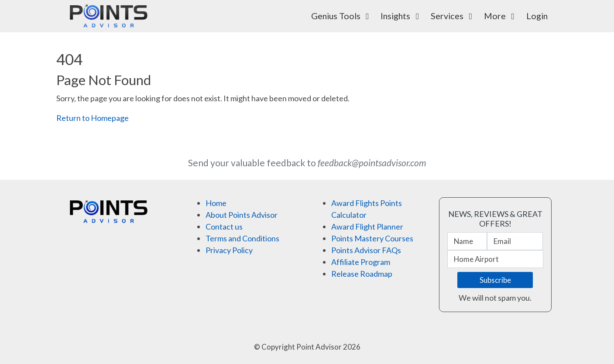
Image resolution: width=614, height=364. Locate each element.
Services (453, 16)
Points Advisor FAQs (366, 250)
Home (216, 203)
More (501, 16)
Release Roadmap (362, 274)
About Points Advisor (242, 215)
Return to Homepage (93, 118)
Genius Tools (342, 16)
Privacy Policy (229, 250)
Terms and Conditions (242, 238)
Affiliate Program (361, 262)
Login (537, 16)
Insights (402, 16)
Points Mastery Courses (372, 238)
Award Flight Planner (367, 227)
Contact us (224, 227)
